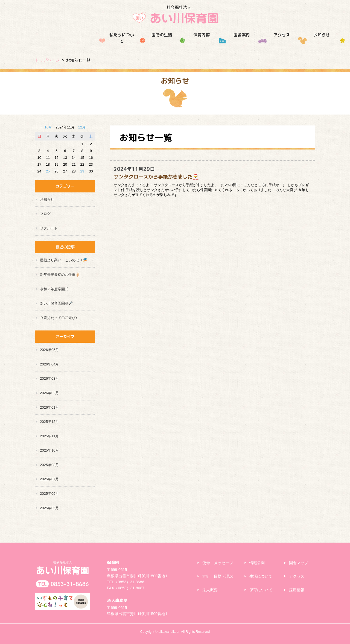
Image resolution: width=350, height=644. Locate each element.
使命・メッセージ (218, 563)
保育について (261, 590)
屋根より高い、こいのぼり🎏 (63, 260)
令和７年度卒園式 (54, 289)
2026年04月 (49, 364)
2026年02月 (49, 393)
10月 (48, 127)
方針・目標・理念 (218, 576)
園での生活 (95, 46)
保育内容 (135, 46)
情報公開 (257, 563)
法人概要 (210, 590)
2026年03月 (49, 378)
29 (82, 171)
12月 (82, 127)
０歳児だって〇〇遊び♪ (59, 318)
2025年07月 (49, 479)
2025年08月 (49, 465)
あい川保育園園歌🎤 (56, 303)
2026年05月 (49, 350)
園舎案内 (175, 46)
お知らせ (255, 46)
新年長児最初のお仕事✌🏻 (60, 275)
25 (48, 171)
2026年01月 (49, 407)
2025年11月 (49, 436)
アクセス (215, 46)
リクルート (49, 228)
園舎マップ (299, 563)
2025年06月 (49, 494)
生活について (261, 576)
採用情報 (295, 46)
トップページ (47, 60)
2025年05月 (49, 508)
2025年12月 (49, 422)
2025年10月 (49, 450)
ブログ (45, 214)
